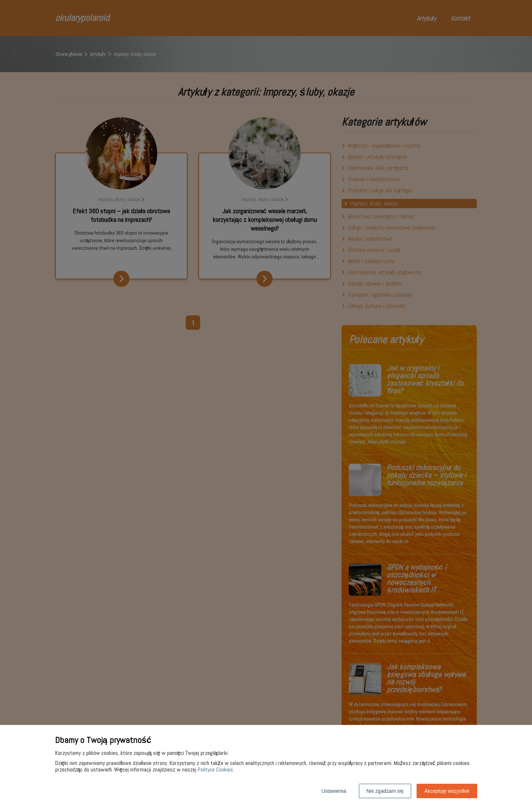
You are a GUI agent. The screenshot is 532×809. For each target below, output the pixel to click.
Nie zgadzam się (385, 791)
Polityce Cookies (215, 769)
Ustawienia (334, 791)
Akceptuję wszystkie (447, 791)
